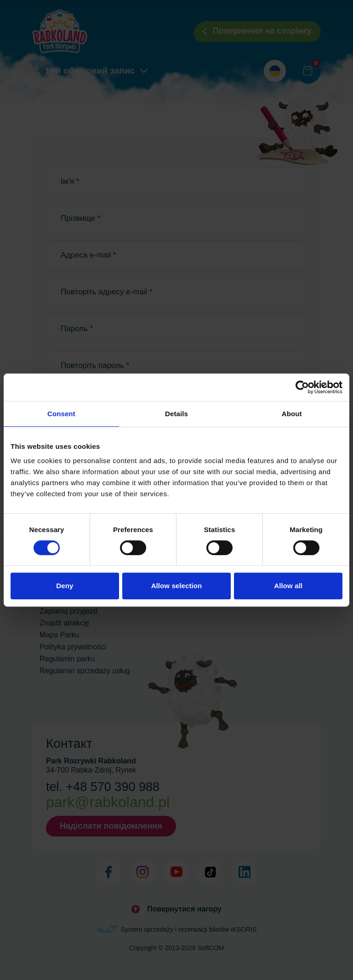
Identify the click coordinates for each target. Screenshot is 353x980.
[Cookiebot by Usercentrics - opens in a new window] (302, 387)
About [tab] (292, 414)
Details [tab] (176, 414)
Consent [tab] (61, 414)
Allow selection (177, 586)
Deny (65, 586)
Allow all (288, 586)
